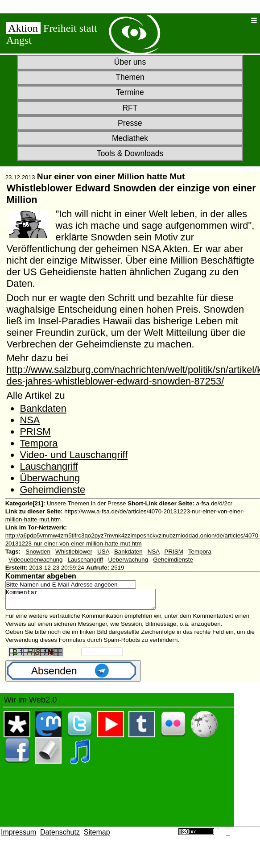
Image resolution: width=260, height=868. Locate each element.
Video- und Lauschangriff (74, 455)
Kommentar (89, 601)
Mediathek (130, 138)
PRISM (35, 432)
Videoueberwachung (35, 560)
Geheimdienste (52, 490)
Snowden (38, 552)
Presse (130, 123)
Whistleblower (74, 552)
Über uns (130, 62)
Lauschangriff (49, 466)
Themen (130, 77)
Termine (130, 92)
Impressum (19, 836)
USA (103, 552)
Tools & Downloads (130, 153)
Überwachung (50, 478)
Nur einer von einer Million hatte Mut (111, 176)
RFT (130, 108)
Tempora (39, 443)
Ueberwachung (128, 560)
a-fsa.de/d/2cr (215, 503)
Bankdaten (43, 408)
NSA (30, 420)
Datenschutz (60, 836)
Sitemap (97, 836)
